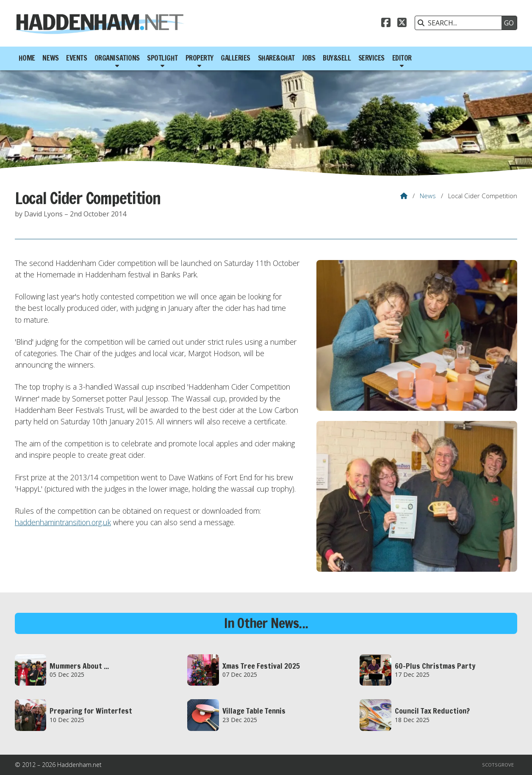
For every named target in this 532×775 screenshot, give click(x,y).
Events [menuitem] (76, 58)
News (428, 196)
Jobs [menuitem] (309, 58)
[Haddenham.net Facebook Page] (386, 24)
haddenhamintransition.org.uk (63, 522)
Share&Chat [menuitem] (276, 58)
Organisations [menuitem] (117, 58)
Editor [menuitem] (402, 58)
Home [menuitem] (27, 58)
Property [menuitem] (199, 58)
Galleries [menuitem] (236, 58)
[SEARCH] (460, 23)
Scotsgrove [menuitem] (498, 765)
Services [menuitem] (371, 58)
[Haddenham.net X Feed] (402, 24)
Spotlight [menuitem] (162, 58)
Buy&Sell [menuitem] (337, 58)
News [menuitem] (50, 58)
